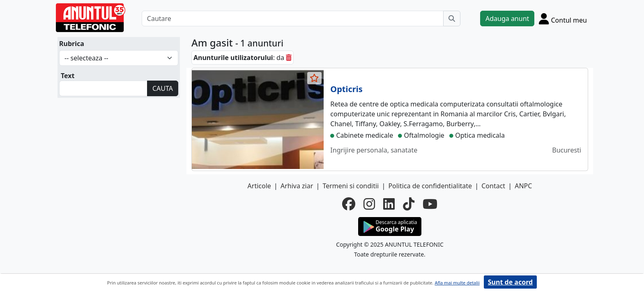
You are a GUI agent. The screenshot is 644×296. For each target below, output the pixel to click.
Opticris (346, 89)
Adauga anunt (507, 18)
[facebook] (349, 204)
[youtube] (430, 204)
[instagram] (369, 204)
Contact (493, 186)
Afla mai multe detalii (457, 283)
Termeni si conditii (351, 186)
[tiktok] (409, 204)
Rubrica (72, 44)
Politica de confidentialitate (430, 186)
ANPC (523, 186)
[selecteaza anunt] (315, 78)
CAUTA (163, 88)
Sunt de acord (510, 282)
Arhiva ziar (297, 186)
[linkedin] (389, 204)
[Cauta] (452, 18)
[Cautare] (293, 18)
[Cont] (563, 18)
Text (68, 76)
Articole (259, 186)
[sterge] (289, 58)
